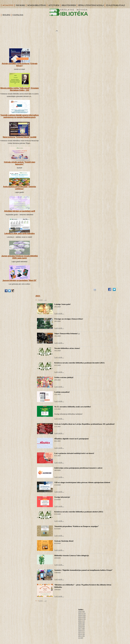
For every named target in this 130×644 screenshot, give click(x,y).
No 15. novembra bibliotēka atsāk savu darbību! (73, 407)
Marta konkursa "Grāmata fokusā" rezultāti (19, 137)
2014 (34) (81, 634)
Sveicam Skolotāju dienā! (64, 541)
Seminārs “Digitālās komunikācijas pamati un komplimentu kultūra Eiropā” (83, 570)
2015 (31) (81, 632)
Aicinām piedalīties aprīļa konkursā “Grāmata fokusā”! (19, 65)
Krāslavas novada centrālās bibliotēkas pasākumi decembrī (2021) (79, 363)
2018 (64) (81, 627)
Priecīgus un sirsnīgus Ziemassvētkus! (69, 319)
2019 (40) (81, 625)
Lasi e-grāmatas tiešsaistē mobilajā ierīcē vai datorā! (74, 453)
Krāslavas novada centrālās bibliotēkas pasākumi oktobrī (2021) (79, 512)
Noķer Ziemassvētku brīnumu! (66, 334)
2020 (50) (81, 623)
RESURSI (6, 15)
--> (45, 300)
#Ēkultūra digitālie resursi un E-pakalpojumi (71, 439)
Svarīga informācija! (62, 497)
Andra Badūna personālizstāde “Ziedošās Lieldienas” (20, 188)
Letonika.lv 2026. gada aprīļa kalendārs (19, 233)
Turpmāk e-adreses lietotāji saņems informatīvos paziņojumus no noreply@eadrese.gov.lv (19, 116)
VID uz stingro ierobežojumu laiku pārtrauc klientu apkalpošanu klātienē (82, 482)
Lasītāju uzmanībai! (62, 392)
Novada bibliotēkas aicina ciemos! (67, 348)
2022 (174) (82, 619)
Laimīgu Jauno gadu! (63, 304)
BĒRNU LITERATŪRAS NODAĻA (90, 5)
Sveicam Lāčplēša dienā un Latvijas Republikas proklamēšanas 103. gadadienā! (84, 424)
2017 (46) (81, 628)
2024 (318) (82, 615)
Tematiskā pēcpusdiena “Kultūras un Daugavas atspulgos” (77, 526)
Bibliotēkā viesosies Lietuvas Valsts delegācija (72, 555)
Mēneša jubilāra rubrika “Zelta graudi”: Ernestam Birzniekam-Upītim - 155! (20, 89)
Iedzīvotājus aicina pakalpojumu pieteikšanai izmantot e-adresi (78, 468)
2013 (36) (81, 636)
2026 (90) (81, 611)
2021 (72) (81, 621)
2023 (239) (82, 617)
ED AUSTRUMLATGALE (115, 5)
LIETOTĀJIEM (53, 5)
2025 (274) (82, 613)
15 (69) (81, 638)
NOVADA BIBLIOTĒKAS (36, 5)
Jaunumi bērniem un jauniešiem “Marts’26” (20, 280)
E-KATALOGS (17, 15)
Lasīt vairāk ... (59, 314)
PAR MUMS (20, 5)
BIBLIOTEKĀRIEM (68, 5)
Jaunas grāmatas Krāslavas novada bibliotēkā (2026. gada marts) (19, 257)
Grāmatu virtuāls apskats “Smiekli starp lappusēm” (19, 163)
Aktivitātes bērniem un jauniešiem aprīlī (19, 211)
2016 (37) (81, 630)
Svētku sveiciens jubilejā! (64, 377)
